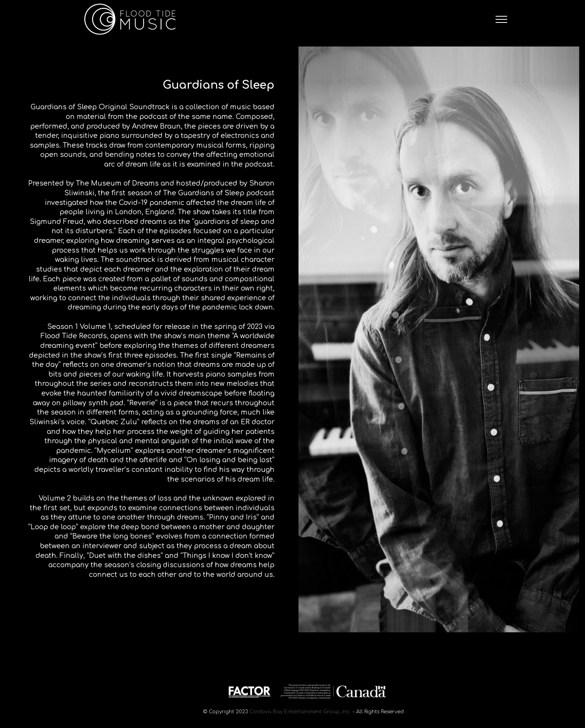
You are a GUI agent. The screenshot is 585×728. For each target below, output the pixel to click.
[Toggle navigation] (502, 19)
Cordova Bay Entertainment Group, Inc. (300, 712)
